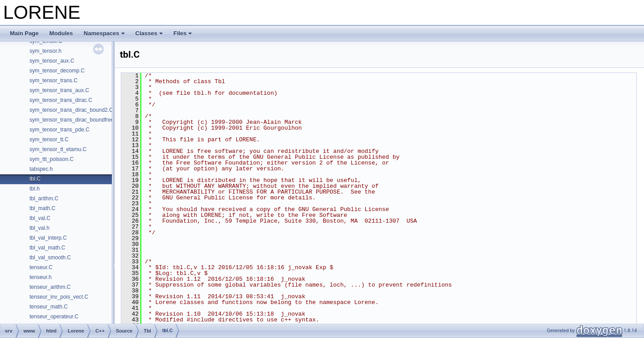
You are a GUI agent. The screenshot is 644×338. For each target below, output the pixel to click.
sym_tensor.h (45, 51)
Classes (149, 33)
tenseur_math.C (49, 307)
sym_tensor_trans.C (53, 80)
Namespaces (104, 33)
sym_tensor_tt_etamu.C (58, 149)
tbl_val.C (40, 218)
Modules (61, 33)
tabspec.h (41, 169)
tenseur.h (40, 277)
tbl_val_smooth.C (50, 258)
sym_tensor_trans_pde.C (59, 130)
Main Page (24, 33)
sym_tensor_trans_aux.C (59, 90)
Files (183, 33)
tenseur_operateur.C (54, 317)
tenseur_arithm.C (50, 287)
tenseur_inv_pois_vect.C (59, 297)
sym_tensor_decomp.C (57, 71)
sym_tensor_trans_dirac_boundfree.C (74, 120)
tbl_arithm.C (44, 199)
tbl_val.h (40, 228)
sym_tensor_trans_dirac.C (61, 100)
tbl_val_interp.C (48, 238)
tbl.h (35, 189)
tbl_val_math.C (47, 248)
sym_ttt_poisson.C (52, 159)
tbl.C (35, 179)
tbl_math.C (42, 208)
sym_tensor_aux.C (52, 61)
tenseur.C (41, 267)
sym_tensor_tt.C (49, 139)
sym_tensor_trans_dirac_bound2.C (71, 110)
